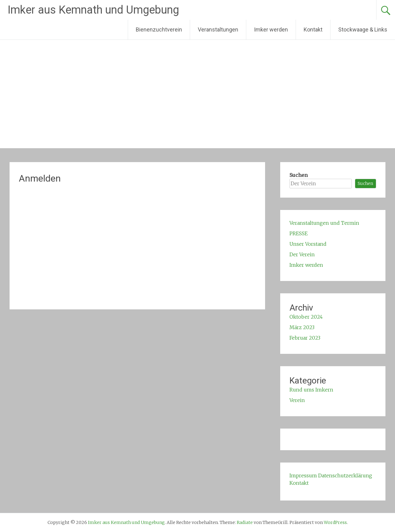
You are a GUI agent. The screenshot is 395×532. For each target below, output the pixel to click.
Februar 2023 (305, 338)
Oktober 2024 (306, 317)
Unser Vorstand (308, 244)
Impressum (303, 475)
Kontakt (313, 29)
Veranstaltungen (218, 29)
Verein (297, 400)
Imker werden (271, 29)
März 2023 (302, 327)
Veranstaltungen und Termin (324, 223)
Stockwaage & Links (363, 29)
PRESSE (299, 233)
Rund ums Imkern (311, 390)
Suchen (299, 175)
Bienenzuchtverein (159, 29)
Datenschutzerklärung (345, 475)
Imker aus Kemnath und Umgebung (93, 10)
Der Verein (302, 254)
